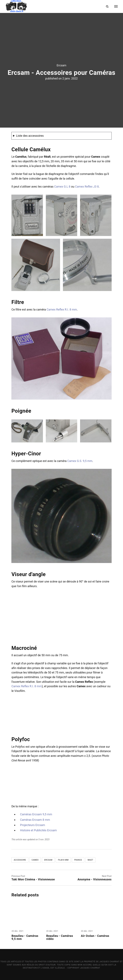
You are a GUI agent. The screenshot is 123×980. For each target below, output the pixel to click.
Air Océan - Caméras (95, 936)
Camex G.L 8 (62, 187)
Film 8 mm (63, 860)
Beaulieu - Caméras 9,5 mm (25, 937)
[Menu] (114, 6)
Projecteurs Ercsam (33, 825)
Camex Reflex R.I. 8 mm (62, 309)
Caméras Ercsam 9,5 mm (36, 814)
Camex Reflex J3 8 (87, 187)
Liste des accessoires (30, 136)
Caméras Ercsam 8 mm (35, 820)
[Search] (107, 6)
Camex (35, 860)
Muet (90, 860)
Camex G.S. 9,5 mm (80, 461)
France (78, 860)
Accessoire (20, 860)
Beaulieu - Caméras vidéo (60, 937)
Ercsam (61, 65)
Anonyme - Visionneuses (95, 879)
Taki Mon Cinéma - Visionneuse (33, 879)
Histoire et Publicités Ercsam (38, 830)
